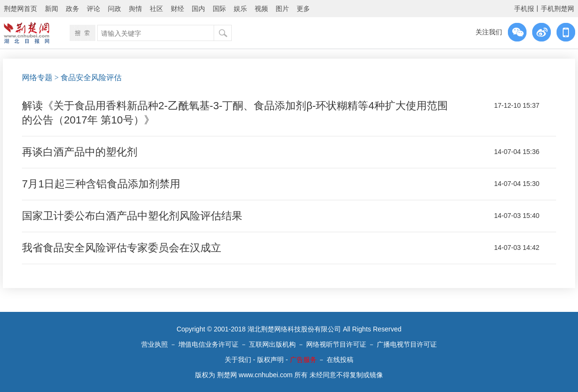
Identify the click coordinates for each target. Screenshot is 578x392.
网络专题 (37, 77)
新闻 (52, 9)
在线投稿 (340, 360)
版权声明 (270, 360)
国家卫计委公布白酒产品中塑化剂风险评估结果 (132, 216)
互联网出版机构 (272, 344)
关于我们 (238, 360)
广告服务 (303, 360)
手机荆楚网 (557, 9)
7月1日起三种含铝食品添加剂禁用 (101, 184)
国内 (198, 9)
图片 (282, 9)
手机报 (524, 9)
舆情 (135, 9)
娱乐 (240, 9)
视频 (261, 9)
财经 (177, 9)
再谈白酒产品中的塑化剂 (80, 152)
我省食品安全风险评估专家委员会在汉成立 (122, 248)
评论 (93, 9)
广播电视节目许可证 (407, 344)
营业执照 (155, 344)
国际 (219, 9)
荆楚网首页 (21, 9)
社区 (156, 9)
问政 (114, 9)
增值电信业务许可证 (208, 344)
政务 (72, 9)
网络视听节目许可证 (336, 344)
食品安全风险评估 (91, 77)
